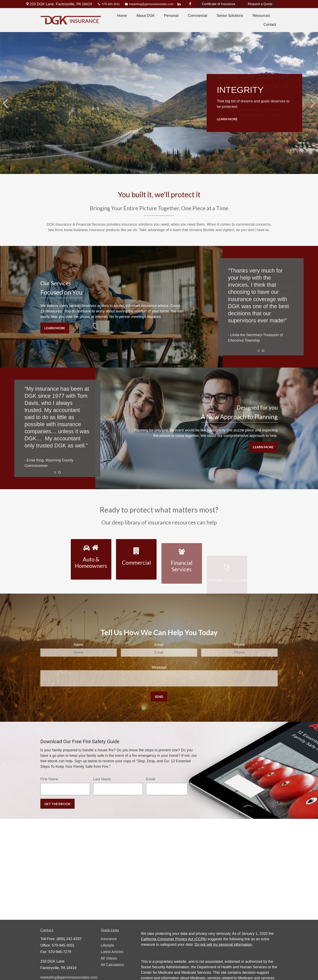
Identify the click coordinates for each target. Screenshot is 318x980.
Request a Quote (260, 4)
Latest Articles (112, 952)
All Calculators (112, 965)
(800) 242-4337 (69, 939)
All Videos (109, 958)
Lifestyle (107, 945)
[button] (122, 16)
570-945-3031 (108, 4)
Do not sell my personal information (223, 945)
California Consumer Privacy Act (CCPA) (174, 939)
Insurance (109, 939)
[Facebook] (190, 4)
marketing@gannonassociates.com (147, 4)
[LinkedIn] (179, 4)
